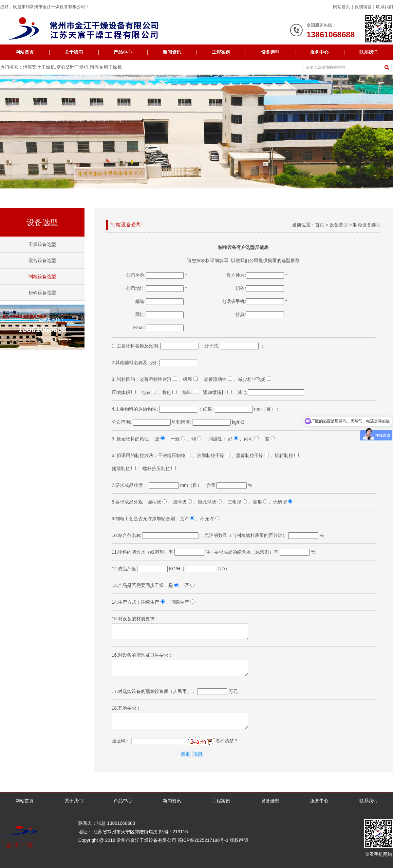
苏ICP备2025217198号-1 (203, 840)
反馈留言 (363, 7)
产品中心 (123, 52)
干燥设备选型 (42, 244)
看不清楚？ (214, 741)
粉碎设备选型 (42, 292)
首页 (320, 225)
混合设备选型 (42, 260)
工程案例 (221, 52)
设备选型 (270, 52)
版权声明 (239, 840)
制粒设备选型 (42, 276)
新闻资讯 (172, 52)
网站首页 (342, 7)
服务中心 (319, 52)
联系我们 (384, 7)
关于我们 (74, 52)
